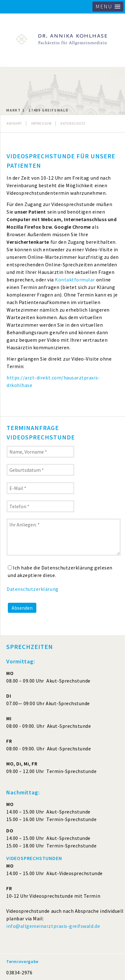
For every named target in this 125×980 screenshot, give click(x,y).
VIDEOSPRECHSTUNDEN (34, 858)
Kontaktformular (75, 280)
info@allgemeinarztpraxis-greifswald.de (53, 926)
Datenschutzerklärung (33, 589)
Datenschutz (73, 123)
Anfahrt (14, 123)
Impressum (41, 123)
